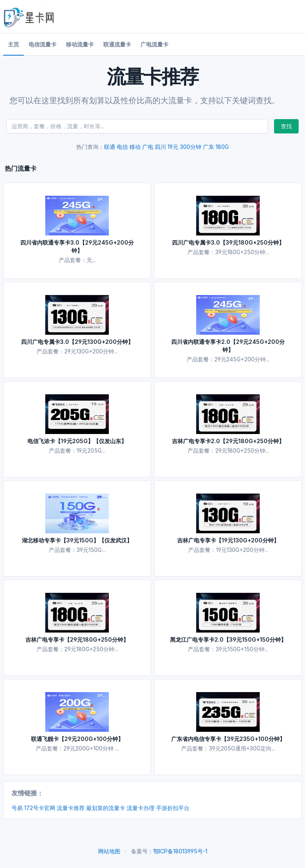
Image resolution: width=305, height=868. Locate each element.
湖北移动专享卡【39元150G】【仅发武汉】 (77, 540)
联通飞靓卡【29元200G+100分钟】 (77, 739)
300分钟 (191, 147)
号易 (17, 808)
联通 (110, 147)
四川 (160, 147)
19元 (173, 147)
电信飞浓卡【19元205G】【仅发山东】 (77, 441)
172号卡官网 (40, 808)
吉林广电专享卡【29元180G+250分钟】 (77, 639)
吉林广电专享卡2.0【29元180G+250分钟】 (228, 441)
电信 (122, 147)
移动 (135, 147)
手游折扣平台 (173, 808)
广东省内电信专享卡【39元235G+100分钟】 (228, 739)
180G (222, 147)
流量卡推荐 (71, 808)
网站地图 (109, 851)
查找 (286, 126)
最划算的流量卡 (106, 808)
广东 (208, 147)
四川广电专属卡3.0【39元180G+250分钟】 (228, 242)
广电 (148, 147)
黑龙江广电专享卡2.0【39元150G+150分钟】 (228, 639)
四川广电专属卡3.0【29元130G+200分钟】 (77, 342)
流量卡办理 (141, 808)
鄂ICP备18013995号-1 (180, 851)
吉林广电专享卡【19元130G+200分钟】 (228, 540)
